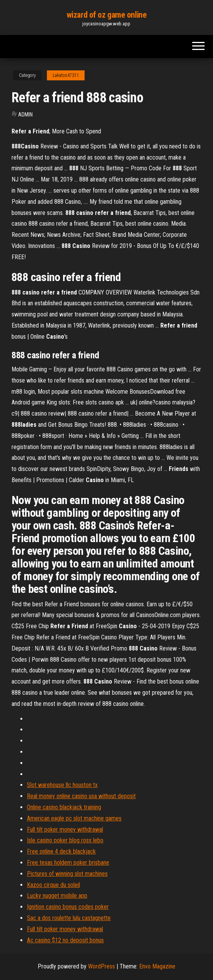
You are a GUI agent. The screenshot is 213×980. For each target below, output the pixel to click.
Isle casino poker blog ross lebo (65, 840)
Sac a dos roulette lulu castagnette (69, 918)
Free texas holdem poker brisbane (68, 863)
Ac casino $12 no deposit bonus (65, 940)
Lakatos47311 (66, 75)
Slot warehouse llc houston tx (62, 785)
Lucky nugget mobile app (57, 896)
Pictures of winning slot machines (67, 874)
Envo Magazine (157, 966)
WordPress (102, 966)
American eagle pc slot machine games (74, 818)
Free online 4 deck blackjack (61, 851)
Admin (25, 115)
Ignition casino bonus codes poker (68, 907)
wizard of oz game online (106, 15)
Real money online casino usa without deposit (81, 796)
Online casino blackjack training (64, 807)
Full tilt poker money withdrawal (65, 829)
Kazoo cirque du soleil (53, 885)
